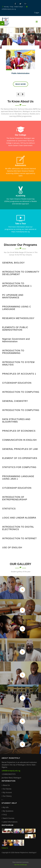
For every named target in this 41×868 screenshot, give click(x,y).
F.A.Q (5, 815)
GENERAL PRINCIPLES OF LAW (20, 449)
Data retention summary (20, 862)
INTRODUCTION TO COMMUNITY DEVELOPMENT (21, 273)
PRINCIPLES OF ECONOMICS (19, 431)
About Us (6, 785)
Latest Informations (10, 822)
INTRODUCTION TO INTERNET (19, 538)
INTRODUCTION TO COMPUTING (21, 392)
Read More (21, 84)
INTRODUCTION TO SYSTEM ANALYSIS (18, 363)
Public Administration (20, 73)
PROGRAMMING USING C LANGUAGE (17, 308)
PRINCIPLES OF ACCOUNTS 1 (19, 374)
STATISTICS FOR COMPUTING (19, 467)
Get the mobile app (21, 865)
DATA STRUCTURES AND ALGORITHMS (16, 420)
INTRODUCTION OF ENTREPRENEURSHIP (15, 498)
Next (38, 37)
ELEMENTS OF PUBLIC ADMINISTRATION (15, 329)
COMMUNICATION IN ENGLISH (19, 440)
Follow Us (5, 848)
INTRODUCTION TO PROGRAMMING (13, 352)
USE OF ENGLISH (12, 547)
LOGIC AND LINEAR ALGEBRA (19, 518)
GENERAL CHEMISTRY (15, 401)
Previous (3, 37)
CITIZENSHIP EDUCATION (17, 383)
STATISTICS (9, 509)
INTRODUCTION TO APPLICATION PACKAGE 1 (17, 285)
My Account (7, 792)
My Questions (8, 811)
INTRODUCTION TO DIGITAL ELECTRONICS (18, 528)
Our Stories (7, 789)
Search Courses (8, 818)
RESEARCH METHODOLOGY (18, 318)
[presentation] (18, 94)
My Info (6, 807)
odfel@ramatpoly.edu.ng (11, 771)
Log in (37, 13)
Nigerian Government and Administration (16, 340)
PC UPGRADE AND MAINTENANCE (13, 296)
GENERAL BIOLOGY (13, 263)
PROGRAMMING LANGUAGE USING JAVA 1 (18, 478)
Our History (7, 796)
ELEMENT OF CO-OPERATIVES (20, 458)
